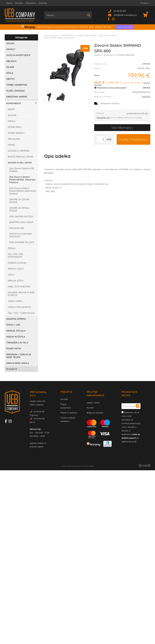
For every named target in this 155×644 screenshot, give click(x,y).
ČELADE (10, 67)
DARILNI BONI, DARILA (18, 363)
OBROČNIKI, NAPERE (17, 97)
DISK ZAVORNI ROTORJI (21, 216)
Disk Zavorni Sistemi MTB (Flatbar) (22, 170)
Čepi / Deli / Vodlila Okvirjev (21, 313)
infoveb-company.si (125, 15)
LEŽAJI (11, 275)
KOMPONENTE (13, 103)
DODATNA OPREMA (16, 319)
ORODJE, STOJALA (16, 331)
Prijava (145, 3)
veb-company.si (51, 35)
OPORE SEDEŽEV (16, 133)
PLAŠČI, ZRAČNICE (15, 91)
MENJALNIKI (14, 139)
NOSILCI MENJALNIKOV (19, 307)
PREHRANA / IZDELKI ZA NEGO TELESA (19, 356)
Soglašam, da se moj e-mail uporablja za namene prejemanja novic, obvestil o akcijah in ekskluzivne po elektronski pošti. (131, 427)
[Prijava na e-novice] (138, 406)
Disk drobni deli (17, 228)
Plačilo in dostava (69, 413)
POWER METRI (14, 349)
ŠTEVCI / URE (13, 325)
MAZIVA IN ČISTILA (16, 337)
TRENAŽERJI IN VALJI (17, 343)
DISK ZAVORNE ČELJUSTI (22, 242)
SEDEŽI (11, 109)
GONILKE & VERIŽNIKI (19, 151)
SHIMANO (146, 97)
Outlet (12, 369)
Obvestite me (103, 117)
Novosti (90, 408)
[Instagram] (114, 19)
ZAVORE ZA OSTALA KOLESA (19, 209)
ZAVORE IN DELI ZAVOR (20, 163)
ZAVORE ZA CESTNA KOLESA (19, 201)
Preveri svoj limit (124, 27)
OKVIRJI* (11, 49)
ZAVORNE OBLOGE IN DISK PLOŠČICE (21, 294)
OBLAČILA (11, 61)
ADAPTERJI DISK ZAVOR (21, 222)
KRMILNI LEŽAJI (16, 281)
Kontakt (19, 3)
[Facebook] (110, 19)
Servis (9, 3)
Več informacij (121, 128)
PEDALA (12, 248)
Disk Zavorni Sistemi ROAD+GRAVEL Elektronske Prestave (23, 191)
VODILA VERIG (15, 301)
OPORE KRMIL (15, 127)
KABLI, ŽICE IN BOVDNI (19, 287)
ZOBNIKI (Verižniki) (17, 263)
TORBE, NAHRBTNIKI (17, 85)
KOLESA (10, 43)
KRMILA (12, 121)
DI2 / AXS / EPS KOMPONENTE (15, 256)
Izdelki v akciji (93, 403)
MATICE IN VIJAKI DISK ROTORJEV (21, 235)
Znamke (43, 3)
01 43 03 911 (120, 11)
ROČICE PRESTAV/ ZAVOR (20, 157)
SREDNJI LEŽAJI (16, 269)
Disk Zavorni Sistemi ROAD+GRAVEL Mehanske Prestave (22, 180)
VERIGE (11, 145)
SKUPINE (12, 115)
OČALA (10, 73)
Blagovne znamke (95, 413)
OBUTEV (10, 79)
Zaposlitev (31, 3)
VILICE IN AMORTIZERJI (18, 55)
